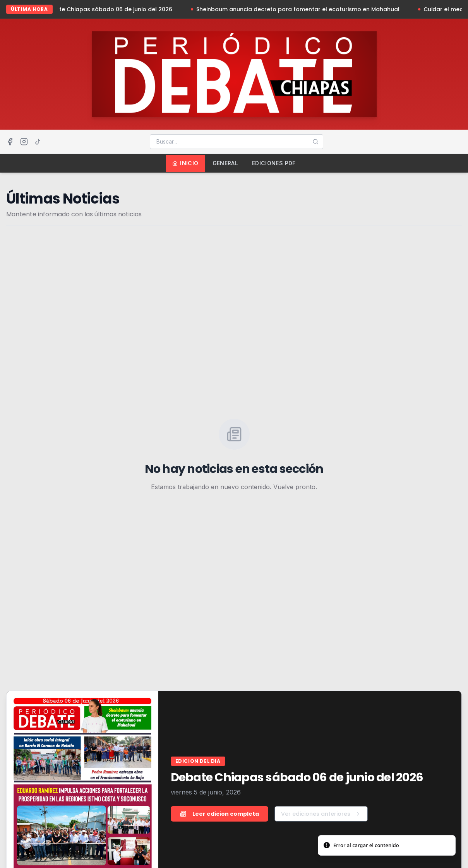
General (225, 163)
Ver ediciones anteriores (321, 814)
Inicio (185, 163)
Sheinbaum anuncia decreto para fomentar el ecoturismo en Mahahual (301, 9)
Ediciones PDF (274, 163)
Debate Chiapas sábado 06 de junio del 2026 (111, 9)
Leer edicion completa (219, 814)
